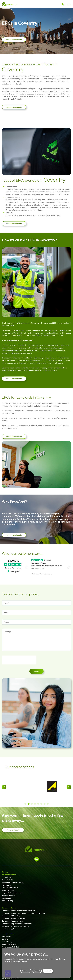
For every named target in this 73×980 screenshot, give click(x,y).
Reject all (37, 971)
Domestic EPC (7, 877)
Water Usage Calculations (12, 947)
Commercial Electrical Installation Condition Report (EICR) (23, 913)
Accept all (48, 971)
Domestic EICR (7, 880)
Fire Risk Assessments (10, 888)
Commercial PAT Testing (11, 916)
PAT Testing (6, 885)
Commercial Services (10, 908)
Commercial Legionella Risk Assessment (17, 924)
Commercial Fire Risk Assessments (15, 918)
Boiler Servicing (8, 901)
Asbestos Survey (8, 890)
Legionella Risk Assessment (12, 893)
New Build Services (9, 934)
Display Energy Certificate (11, 929)
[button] (69, 4)
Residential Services (9, 875)
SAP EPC (5, 939)
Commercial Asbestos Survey (13, 921)
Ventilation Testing (9, 944)
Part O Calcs (7, 937)
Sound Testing (7, 942)
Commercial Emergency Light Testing (16, 926)
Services (5, 872)
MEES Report (7, 898)
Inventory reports (8, 895)
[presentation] (19, 660)
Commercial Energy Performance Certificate (18, 911)
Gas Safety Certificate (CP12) (13, 883)
